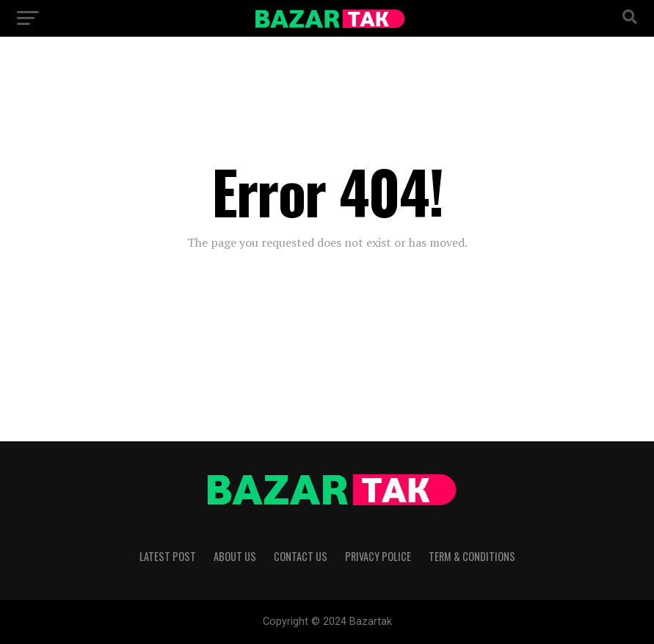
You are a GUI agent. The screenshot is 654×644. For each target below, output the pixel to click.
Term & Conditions (472, 556)
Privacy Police (378, 556)
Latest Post (168, 556)
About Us (235, 556)
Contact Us (301, 556)
